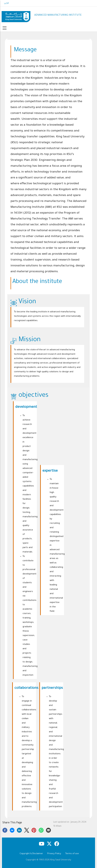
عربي (7, 3)
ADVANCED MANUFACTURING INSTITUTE (58, 15)
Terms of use (72, 854)
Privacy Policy (54, 854)
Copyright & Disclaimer (31, 854)
